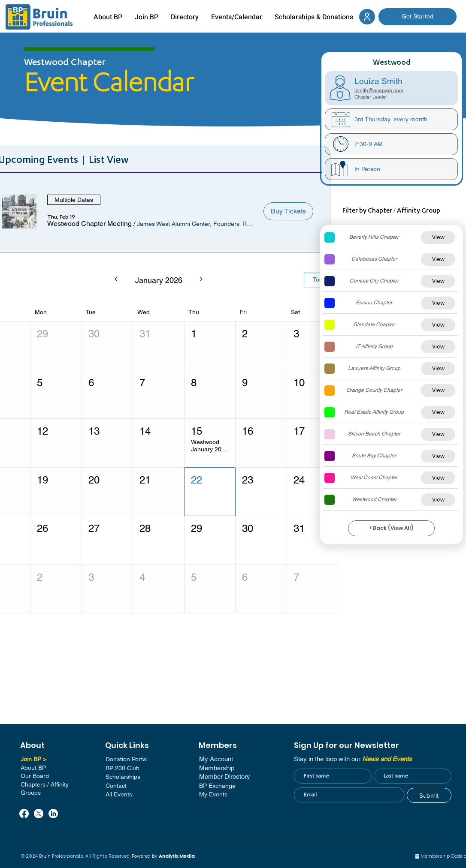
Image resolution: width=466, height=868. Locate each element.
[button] (89, 224)
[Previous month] (116, 280)
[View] (438, 237)
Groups (31, 793)
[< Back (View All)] (391, 528)
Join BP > (33, 759)
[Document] (367, 17)
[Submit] (429, 795)
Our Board (35, 776)
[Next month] (201, 280)
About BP (33, 768)
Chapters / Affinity (45, 784)
